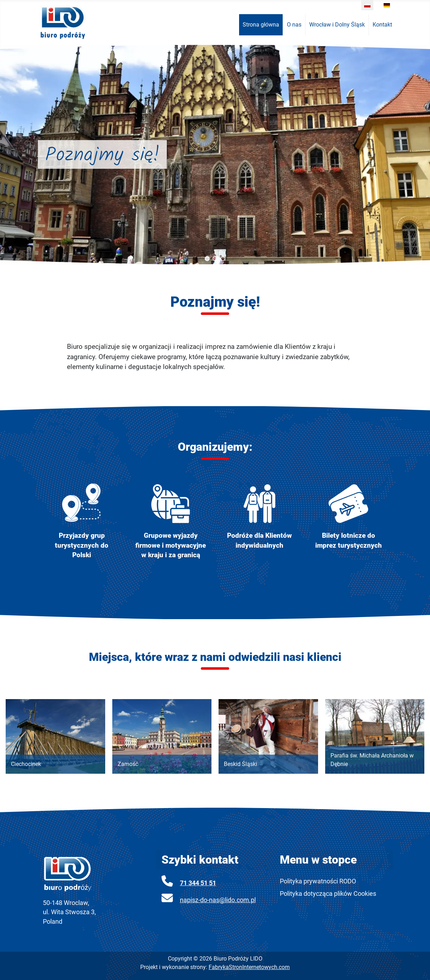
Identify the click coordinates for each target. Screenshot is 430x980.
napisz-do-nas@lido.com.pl (218, 900)
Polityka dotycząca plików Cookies (328, 894)
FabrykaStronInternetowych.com (249, 967)
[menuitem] (261, 25)
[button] (207, 259)
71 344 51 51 (198, 883)
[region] (215, 155)
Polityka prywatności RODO (318, 881)
